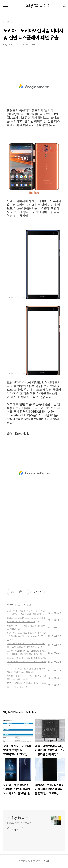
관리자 (46, 861)
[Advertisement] (34, 87)
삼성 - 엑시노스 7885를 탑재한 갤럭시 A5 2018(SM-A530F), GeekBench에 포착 (26, 636)
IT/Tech (10, 605)
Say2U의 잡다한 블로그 (19, 823)
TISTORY (35, 861)
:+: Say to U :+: (34, 5)
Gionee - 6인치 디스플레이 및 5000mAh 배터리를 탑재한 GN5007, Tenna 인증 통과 (27, 661)
